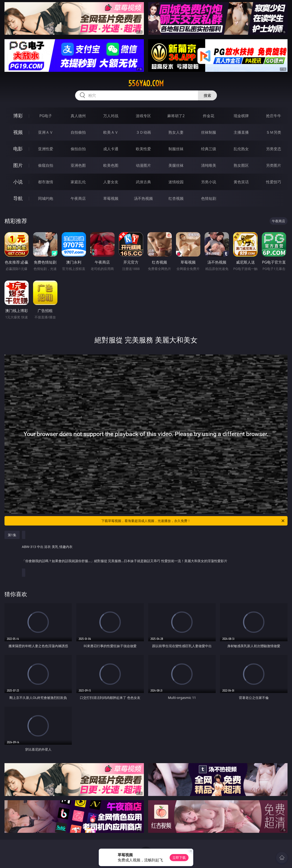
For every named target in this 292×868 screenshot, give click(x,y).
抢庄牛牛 (274, 116)
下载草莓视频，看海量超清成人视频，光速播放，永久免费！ (193, 521)
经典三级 (209, 149)
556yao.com (146, 83)
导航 (18, 198)
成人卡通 (111, 149)
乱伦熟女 (241, 149)
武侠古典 (143, 182)
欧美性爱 (143, 149)
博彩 (18, 116)
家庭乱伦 (78, 182)
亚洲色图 (78, 165)
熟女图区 (241, 165)
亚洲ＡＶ (46, 132)
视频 (18, 132)
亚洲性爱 (46, 149)
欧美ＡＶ (111, 132)
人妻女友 (111, 182)
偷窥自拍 (46, 165)
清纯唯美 (209, 165)
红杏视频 (176, 198)
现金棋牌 (241, 116)
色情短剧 (209, 198)
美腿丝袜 (176, 165)
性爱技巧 (274, 182)
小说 (18, 182)
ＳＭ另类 (274, 132)
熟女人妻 (176, 132)
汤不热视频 (143, 198)
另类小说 (209, 182)
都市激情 (46, 182)
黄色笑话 (241, 182)
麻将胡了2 (176, 116)
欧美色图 (111, 165)
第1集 (12, 535)
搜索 (207, 95)
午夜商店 (78, 198)
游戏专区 (143, 116)
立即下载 (179, 857)
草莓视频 (111, 198)
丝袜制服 (209, 132)
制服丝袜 (176, 149)
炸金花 (209, 116)
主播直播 (241, 132)
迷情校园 (176, 182)
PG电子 (46, 116)
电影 (18, 149)
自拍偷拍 (78, 132)
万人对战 (111, 116)
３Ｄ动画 (143, 132)
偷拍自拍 (78, 149)
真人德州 (78, 116)
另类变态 (274, 149)
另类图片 (274, 165)
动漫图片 (143, 165)
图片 (18, 165)
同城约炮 (46, 198)
